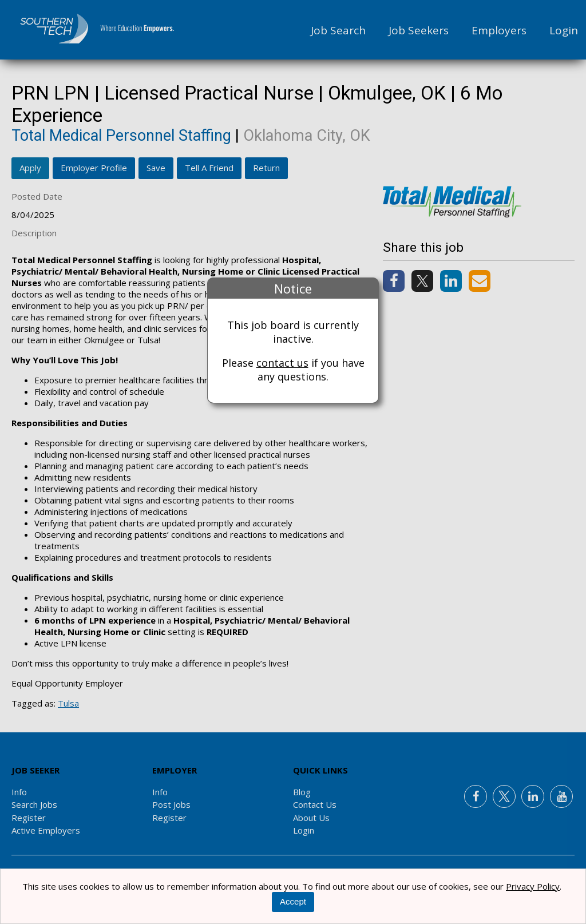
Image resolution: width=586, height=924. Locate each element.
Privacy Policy (533, 886)
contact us (282, 363)
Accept (293, 901)
